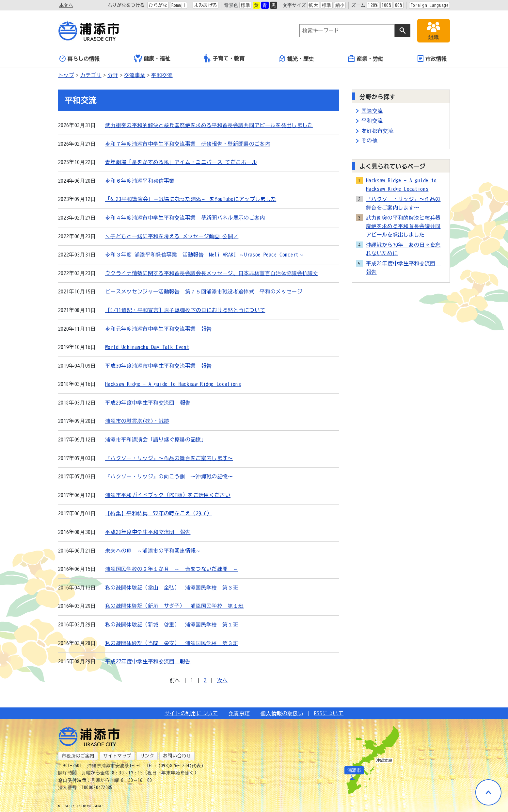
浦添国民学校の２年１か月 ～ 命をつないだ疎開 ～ (172, 569)
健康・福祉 (152, 58)
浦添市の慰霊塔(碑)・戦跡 (137, 421)
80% (399, 5)
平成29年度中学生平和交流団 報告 (148, 403)
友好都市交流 (377, 131)
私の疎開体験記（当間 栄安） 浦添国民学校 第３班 (172, 643)
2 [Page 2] (205, 680)
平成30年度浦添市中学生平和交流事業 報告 (159, 366)
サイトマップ (117, 756)
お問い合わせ (177, 756)
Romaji (179, 5)
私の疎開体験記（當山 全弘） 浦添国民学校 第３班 (172, 588)
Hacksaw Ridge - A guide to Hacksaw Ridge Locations (173, 384)
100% (386, 5)
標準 (245, 5)
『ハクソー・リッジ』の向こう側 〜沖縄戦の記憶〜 (169, 476)
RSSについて (329, 713)
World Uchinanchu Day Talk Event (147, 347)
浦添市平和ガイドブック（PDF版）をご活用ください (168, 495)
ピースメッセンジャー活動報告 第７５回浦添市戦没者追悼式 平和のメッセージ (204, 291)
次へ (222, 680)
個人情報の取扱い (282, 713)
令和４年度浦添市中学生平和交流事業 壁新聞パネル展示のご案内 (185, 218)
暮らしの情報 (79, 59)
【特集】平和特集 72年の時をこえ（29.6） (159, 513)
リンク (147, 756)
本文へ (66, 5)
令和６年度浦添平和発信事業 (140, 181)
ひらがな (158, 5)
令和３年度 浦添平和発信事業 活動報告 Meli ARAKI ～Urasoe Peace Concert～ (205, 255)
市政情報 (432, 58)
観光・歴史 (296, 58)
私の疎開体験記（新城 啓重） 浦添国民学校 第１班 (172, 624)
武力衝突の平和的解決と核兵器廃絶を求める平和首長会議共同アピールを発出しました (209, 125)
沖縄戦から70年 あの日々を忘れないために (403, 249)
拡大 (313, 5)
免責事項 (239, 713)
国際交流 (372, 111)
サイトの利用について (191, 713)
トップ (66, 75)
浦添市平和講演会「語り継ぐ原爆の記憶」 (156, 439)
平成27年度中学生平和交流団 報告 (148, 661)
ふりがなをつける (126, 5)
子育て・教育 (224, 58)
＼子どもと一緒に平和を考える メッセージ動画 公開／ (172, 236)
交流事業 (135, 75)
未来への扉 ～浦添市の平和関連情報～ (153, 551)
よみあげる (206, 5)
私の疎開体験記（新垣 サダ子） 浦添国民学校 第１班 (174, 606)
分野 (113, 75)
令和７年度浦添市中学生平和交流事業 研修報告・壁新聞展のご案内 (188, 144)
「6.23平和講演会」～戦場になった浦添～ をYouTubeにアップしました (191, 199)
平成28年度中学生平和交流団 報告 (148, 532)
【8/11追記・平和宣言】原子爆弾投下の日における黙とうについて (185, 310)
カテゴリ (91, 75)
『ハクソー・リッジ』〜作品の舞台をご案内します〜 (169, 458)
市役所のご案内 (78, 756)
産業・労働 (366, 58)
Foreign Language (429, 5)
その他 (369, 141)
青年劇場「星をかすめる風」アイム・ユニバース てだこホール (181, 162)
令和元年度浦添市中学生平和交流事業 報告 (158, 329)
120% (373, 5)
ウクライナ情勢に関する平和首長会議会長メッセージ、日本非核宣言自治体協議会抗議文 (212, 273)
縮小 (340, 5)
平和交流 (162, 75)
